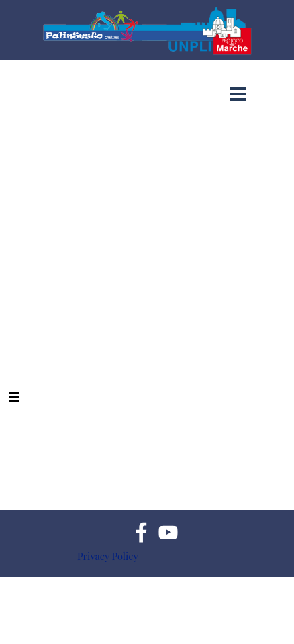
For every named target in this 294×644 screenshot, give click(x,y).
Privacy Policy (108, 556)
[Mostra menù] (238, 94)
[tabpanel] (155, 556)
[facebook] (141, 532)
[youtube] (168, 532)
